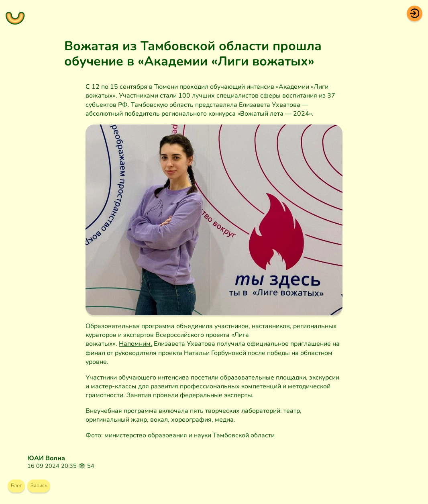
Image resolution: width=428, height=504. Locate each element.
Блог (19, 488)
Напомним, (136, 344)
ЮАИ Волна (46, 458)
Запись (49, 488)
